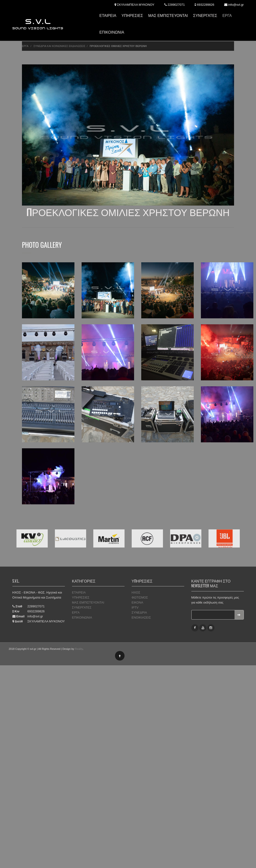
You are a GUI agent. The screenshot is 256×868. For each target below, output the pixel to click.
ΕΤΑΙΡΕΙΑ (108, 16)
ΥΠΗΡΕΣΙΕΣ (132, 16)
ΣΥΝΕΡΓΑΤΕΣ (205, 16)
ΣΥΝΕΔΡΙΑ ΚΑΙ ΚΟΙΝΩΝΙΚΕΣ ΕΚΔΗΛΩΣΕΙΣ (59, 46)
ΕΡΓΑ (227, 16)
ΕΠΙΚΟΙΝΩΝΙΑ (112, 32)
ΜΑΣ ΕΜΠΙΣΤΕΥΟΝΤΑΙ (168, 16)
